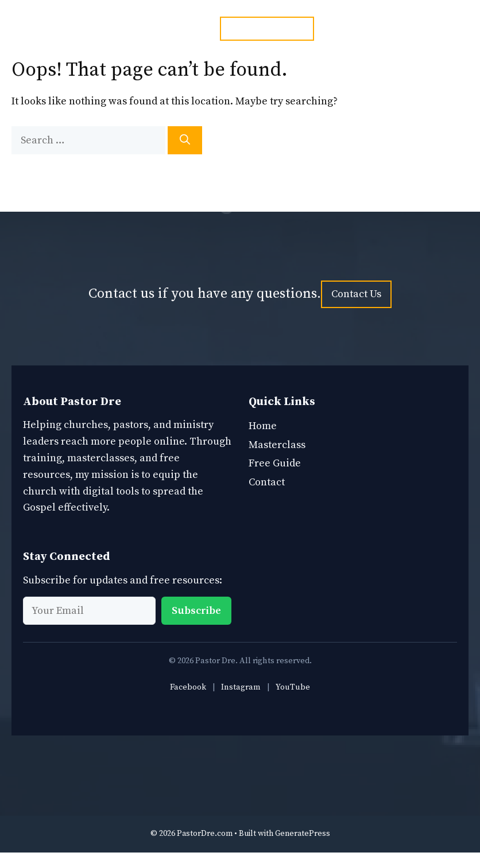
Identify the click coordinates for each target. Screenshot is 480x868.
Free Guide (275, 463)
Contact (267, 482)
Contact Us (356, 294)
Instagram (241, 687)
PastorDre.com (205, 834)
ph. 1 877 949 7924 (267, 28)
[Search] (185, 140)
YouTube (293, 687)
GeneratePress (303, 834)
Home (263, 426)
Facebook (188, 687)
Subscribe (196, 611)
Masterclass (277, 445)
